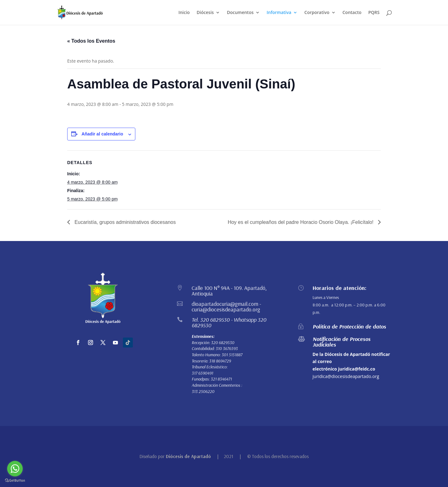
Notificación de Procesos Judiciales (342, 342)
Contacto (352, 13)
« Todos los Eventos (91, 41)
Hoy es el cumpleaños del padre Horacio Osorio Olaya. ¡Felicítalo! (301, 222)
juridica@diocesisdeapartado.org (346, 376)
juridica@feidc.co (357, 369)
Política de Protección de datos (349, 326)
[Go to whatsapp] (15, 469)
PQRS (374, 13)
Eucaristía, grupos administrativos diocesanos (124, 222)
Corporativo (317, 13)
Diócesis (205, 13)
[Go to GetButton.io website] (15, 481)
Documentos (240, 13)
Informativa (279, 13)
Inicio (184, 13)
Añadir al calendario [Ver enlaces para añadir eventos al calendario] (102, 134)
